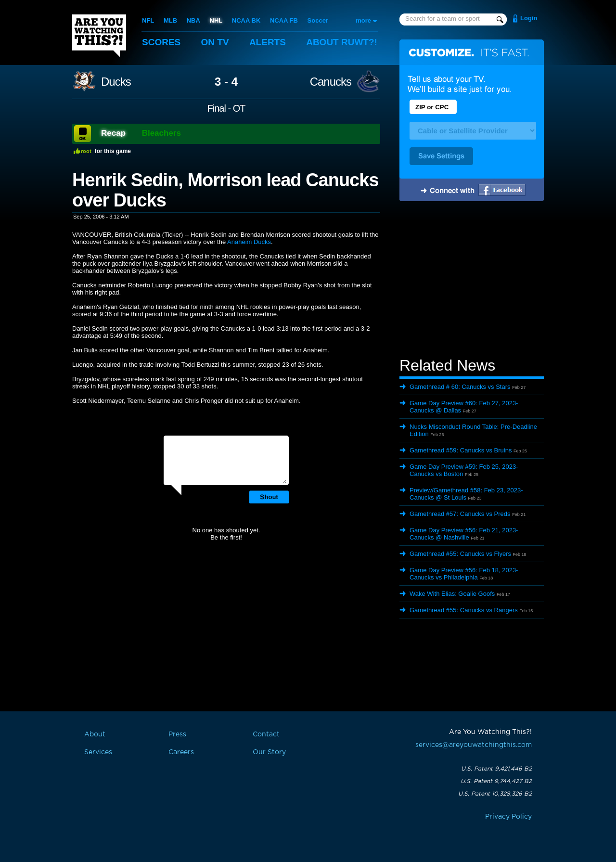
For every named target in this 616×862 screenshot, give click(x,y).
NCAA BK (246, 20)
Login (529, 18)
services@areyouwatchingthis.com (474, 745)
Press (177, 734)
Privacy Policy (508, 817)
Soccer (318, 20)
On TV (215, 42)
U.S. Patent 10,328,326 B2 (495, 794)
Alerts (268, 42)
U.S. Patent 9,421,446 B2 (496, 769)
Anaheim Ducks (249, 242)
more (363, 20)
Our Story (269, 752)
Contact (266, 734)
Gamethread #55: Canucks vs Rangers (464, 610)
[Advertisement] (472, 281)
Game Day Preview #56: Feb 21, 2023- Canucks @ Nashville (464, 534)
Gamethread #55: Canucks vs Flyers (460, 554)
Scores (161, 42)
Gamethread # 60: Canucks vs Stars (460, 387)
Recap (113, 133)
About (342, 42)
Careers (181, 752)
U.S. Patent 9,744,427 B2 (496, 781)
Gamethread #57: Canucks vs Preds (460, 514)
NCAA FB (284, 20)
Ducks (116, 82)
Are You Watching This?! (99, 36)
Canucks (331, 82)
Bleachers (161, 133)
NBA (193, 20)
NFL (148, 20)
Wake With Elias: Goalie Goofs (452, 594)
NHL (216, 20)
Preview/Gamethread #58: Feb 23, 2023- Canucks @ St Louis (466, 494)
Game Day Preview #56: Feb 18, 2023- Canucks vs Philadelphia (464, 574)
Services (98, 752)
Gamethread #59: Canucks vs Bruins (461, 450)
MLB (170, 20)
